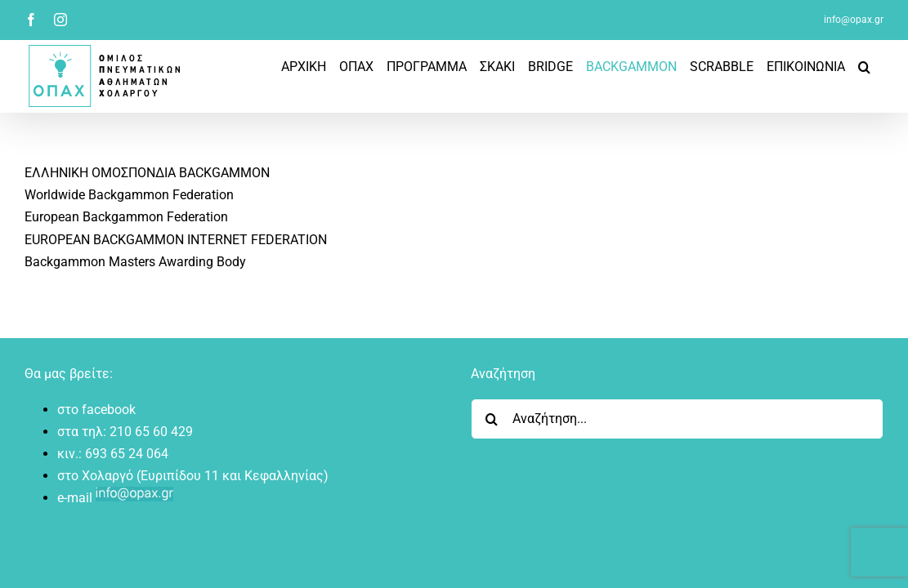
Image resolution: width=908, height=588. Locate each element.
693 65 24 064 (127, 454)
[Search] (491, 419)
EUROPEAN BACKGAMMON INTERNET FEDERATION (176, 240)
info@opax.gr (854, 20)
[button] (877, 67)
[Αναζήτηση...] (677, 419)
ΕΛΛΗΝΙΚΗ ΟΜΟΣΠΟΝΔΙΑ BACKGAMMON (147, 173)
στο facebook (96, 410)
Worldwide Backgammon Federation (129, 195)
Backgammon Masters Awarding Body (135, 262)
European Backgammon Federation (126, 217)
